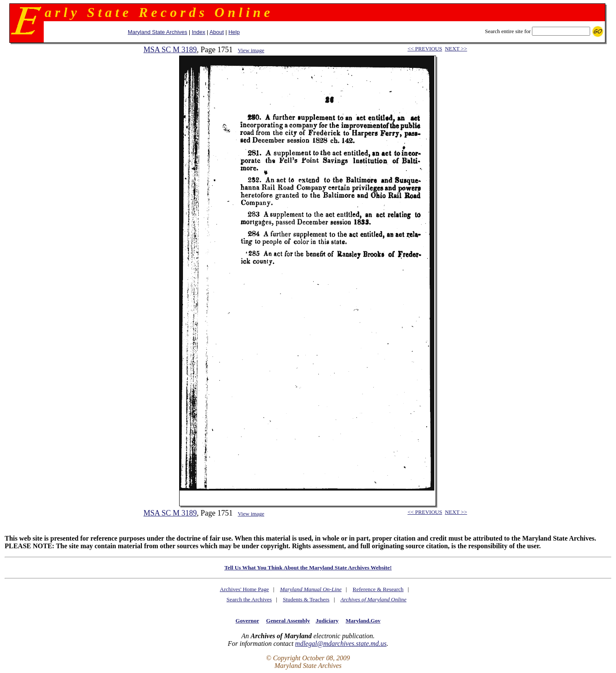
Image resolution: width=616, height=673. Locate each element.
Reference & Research (378, 589)
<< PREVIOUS (425, 49)
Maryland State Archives (158, 32)
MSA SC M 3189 (170, 50)
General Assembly (288, 621)
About (217, 32)
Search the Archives (249, 599)
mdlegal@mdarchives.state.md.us (341, 644)
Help (234, 32)
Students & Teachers (306, 599)
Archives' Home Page (245, 589)
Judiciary (327, 621)
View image (251, 50)
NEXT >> (456, 49)
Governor (247, 621)
